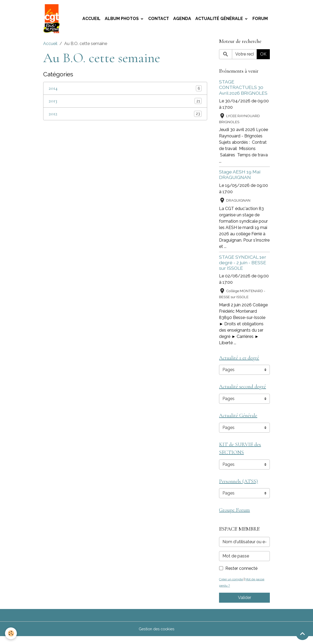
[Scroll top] (302, 633)
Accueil (91, 20)
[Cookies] (11, 633)
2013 (53, 104)
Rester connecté (241, 576)
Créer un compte (232, 587)
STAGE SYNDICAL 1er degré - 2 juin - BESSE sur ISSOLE (243, 265)
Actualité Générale (220, 20)
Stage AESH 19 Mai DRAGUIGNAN (240, 177)
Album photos (122, 20)
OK (263, 57)
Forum (260, 20)
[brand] (53, 20)
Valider (245, 605)
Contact (159, 20)
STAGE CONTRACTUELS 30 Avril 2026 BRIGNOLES (243, 90)
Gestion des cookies (156, 636)
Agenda (182, 20)
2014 (53, 91)
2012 (53, 116)
